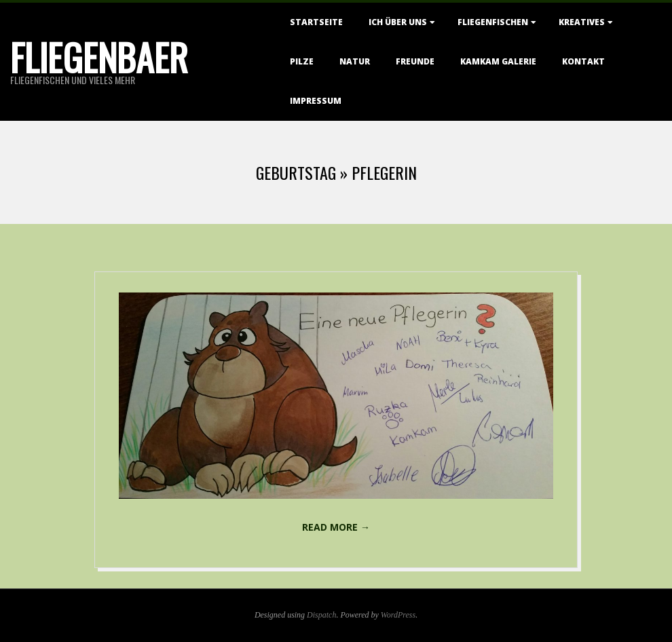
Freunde (415, 61)
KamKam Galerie (498, 61)
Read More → (336, 527)
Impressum (316, 101)
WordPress (398, 615)
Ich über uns (398, 22)
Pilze (302, 61)
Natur (355, 61)
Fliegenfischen (493, 22)
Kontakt (583, 61)
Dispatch (321, 615)
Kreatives (582, 22)
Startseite (316, 22)
